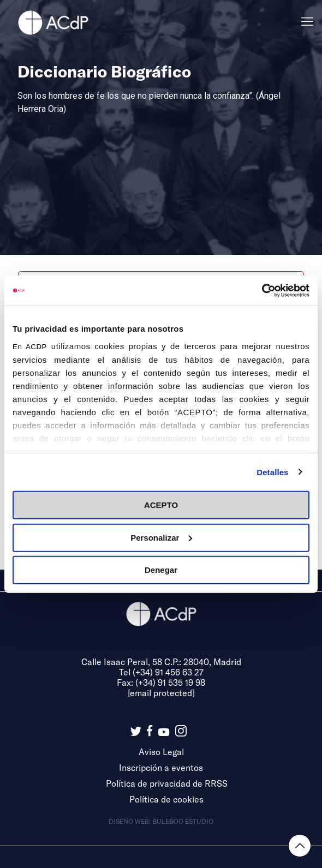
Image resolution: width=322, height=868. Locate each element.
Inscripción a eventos (161, 767)
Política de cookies (166, 799)
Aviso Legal (161, 752)
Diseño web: (130, 821)
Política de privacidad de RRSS (167, 783)
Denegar (161, 570)
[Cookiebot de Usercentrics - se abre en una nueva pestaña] (262, 290)
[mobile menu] (307, 22)
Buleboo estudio (183, 821)
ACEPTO (161, 505)
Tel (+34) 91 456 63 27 (161, 672)
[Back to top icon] (300, 846)
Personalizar (161, 537)
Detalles (272, 472)
